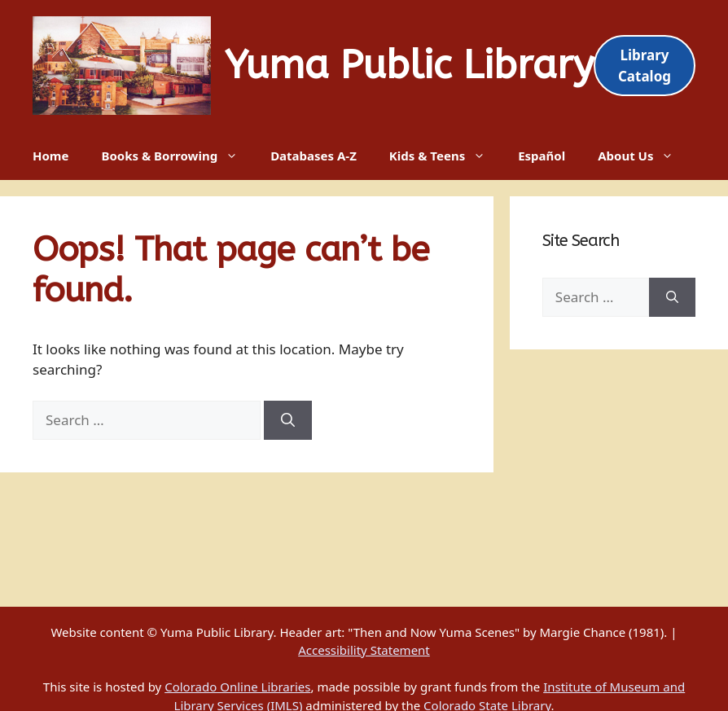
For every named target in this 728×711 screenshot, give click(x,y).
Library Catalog (645, 66)
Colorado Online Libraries (237, 687)
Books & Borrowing (178, 156)
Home (50, 156)
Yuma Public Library (409, 66)
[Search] (288, 420)
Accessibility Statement (364, 650)
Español (542, 156)
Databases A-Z (314, 156)
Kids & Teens (445, 156)
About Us (644, 156)
